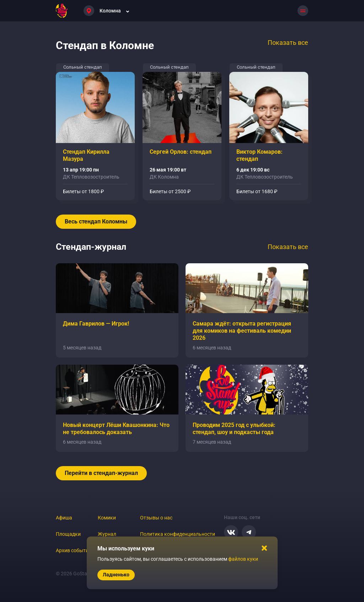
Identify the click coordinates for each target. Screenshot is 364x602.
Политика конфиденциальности (178, 534)
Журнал (107, 534)
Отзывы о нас (156, 518)
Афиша (64, 518)
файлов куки (243, 559)
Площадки (68, 534)
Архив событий (74, 550)
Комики (107, 518)
